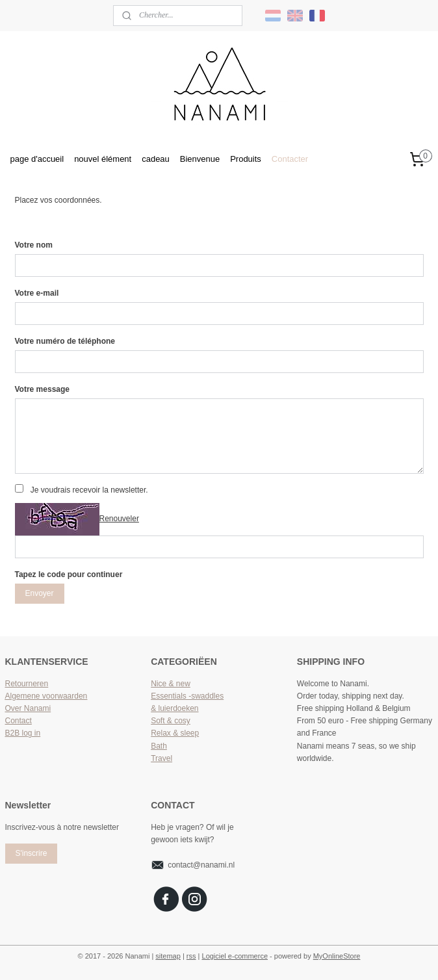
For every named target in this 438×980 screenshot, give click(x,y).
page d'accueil (37, 159)
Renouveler (119, 519)
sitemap (168, 956)
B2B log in (23, 733)
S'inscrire (31, 853)
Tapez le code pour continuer (69, 574)
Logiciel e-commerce (235, 956)
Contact (19, 721)
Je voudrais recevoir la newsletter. (89, 490)
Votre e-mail (37, 293)
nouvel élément (103, 159)
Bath (159, 746)
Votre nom (34, 245)
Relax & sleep (175, 733)
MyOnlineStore (337, 956)
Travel (161, 758)
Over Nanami (28, 708)
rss (191, 956)
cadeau (156, 159)
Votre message (43, 389)
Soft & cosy (171, 721)
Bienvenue (200, 159)
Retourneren (27, 684)
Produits (246, 159)
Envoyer (39, 593)
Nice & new (171, 684)
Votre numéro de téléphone (65, 341)
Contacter (290, 159)
